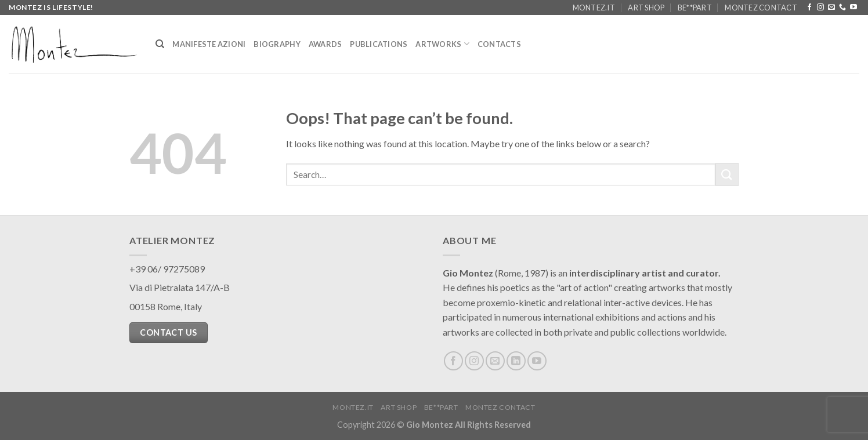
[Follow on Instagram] (820, 8)
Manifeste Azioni (209, 44)
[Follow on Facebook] (809, 8)
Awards (325, 44)
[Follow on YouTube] (853, 8)
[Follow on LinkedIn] (516, 361)
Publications (379, 44)
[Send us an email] (831, 8)
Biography (277, 44)
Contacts (499, 44)
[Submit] (727, 174)
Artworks (442, 44)
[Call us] (842, 8)
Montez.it (594, 8)
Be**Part (695, 8)
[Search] (160, 44)
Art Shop (646, 8)
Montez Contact (761, 8)
